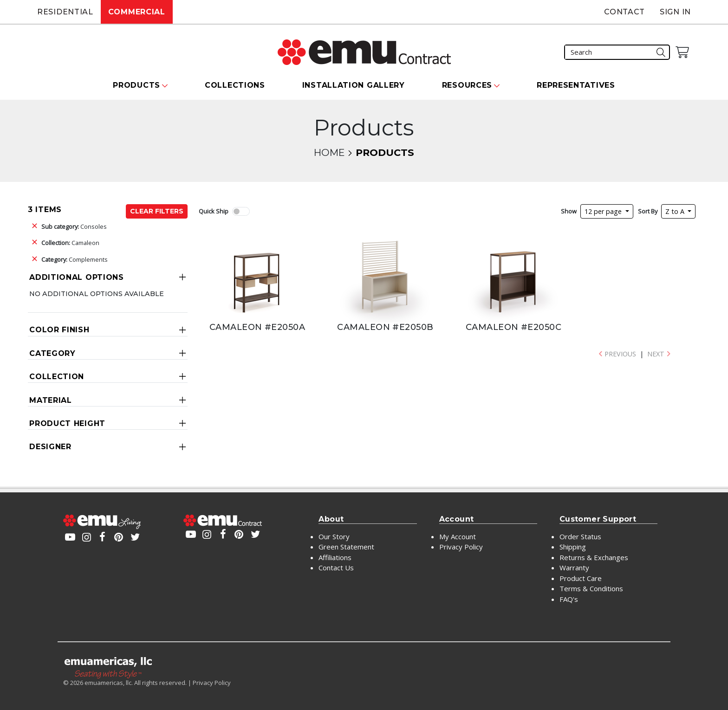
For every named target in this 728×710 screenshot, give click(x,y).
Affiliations (335, 557)
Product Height (67, 423)
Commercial (137, 12)
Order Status (580, 536)
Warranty (574, 568)
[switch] (241, 211)
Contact (624, 12)
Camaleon (70, 243)
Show (569, 211)
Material (51, 400)
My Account (458, 536)
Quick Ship (214, 211)
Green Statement (346, 547)
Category (52, 353)
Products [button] (136, 85)
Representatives (576, 85)
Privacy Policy (461, 547)
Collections (235, 85)
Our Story (334, 536)
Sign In (675, 12)
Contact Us (336, 568)
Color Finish (59, 330)
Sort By (648, 211)
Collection (57, 377)
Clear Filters (157, 211)
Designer (50, 447)
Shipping (573, 547)
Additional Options (77, 277)
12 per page (604, 211)
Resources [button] (467, 85)
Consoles (74, 226)
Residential (65, 12)
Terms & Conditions (591, 588)
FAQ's (569, 599)
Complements (75, 259)
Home (329, 152)
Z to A (676, 211)
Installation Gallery (354, 85)
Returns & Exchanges (594, 557)
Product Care (581, 578)
